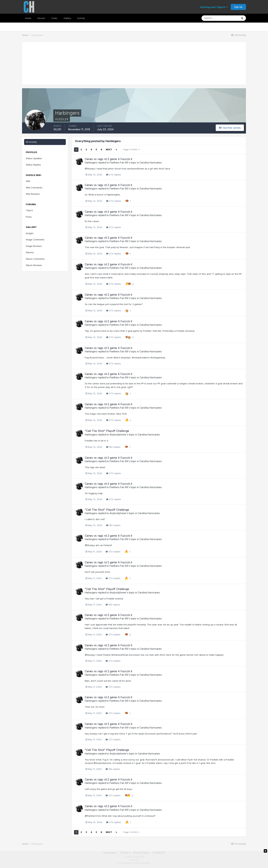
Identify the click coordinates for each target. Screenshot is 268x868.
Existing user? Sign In (214, 7)
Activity (81, 18)
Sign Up (238, 7)
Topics (29, 210)
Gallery (67, 18)
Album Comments (35, 259)
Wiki (28, 181)
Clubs (54, 18)
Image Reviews (34, 246)
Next (109, 150)
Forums (41, 18)
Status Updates (34, 158)
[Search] (220, 18)
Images (30, 233)
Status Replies (33, 165)
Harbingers (91, 163)
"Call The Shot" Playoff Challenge (107, 431)
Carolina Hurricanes (151, 163)
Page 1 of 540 (131, 150)
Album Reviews (34, 265)
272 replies (114, 175)
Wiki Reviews (33, 194)
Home (28, 18)
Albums (30, 252)
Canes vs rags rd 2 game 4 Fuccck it (108, 159)
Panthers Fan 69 (119, 163)
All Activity (31, 142)
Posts (29, 217)
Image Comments (35, 240)
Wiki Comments (34, 188)
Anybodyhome (118, 435)
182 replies (113, 447)
